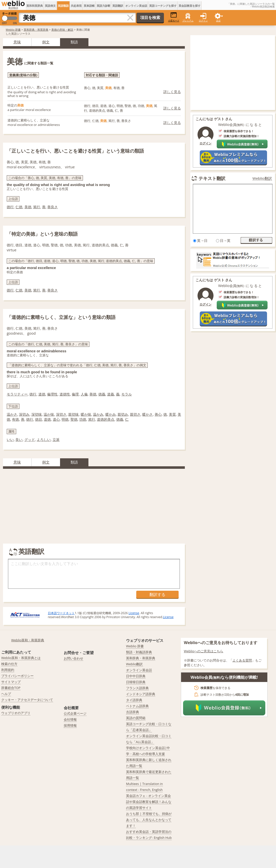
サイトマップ (11, 682)
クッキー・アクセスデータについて (27, 700)
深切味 (37, 414)
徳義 (102, 394)
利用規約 (8, 670)
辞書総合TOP (11, 688)
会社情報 (70, 719)
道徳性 (65, 394)
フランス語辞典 (137, 688)
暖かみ (111, 414)
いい (10, 439)
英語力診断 (103, 6)
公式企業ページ (75, 713)
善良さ (53, 207)
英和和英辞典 (35, 6)
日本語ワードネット (61, 613)
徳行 (10, 207)
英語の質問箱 (136, 718)
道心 (56, 419)
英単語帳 (89, 6)
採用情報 (70, 725)
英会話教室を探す (190, 6)
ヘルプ (6, 694)
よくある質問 (242, 660)
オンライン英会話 (136, 6)
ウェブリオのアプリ (16, 713)
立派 (56, 439)
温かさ (12, 414)
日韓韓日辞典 (136, 682)
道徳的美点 (106, 419)
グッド (30, 439)
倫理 (75, 394)
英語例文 (50, 6)
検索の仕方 (9, 664)
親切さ (135, 414)
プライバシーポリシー (17, 676)
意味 (17, 42)
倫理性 (52, 394)
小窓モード (174, 17)
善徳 (93, 394)
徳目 (39, 419)
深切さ (61, 414)
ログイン (203, 21)
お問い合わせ (73, 658)
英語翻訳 (118, 6)
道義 (111, 394)
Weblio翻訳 (262, 178)
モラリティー (17, 394)
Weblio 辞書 (13, 30)
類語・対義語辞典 (139, 652)
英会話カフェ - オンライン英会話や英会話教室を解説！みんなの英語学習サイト (149, 802)
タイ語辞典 (134, 700)
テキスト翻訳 (212, 178)
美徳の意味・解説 (62, 30)
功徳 (83, 419)
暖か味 (86, 414)
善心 (158, 414)
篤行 (37, 207)
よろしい (44, 439)
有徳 (15, 419)
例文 (46, 42)
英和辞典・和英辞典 (36, 30)
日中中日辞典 (136, 676)
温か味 (49, 414)
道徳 (42, 394)
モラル (127, 394)
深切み (24, 414)
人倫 (84, 394)
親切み (123, 414)
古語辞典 (133, 712)
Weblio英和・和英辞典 (28, 640)
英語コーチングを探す (163, 6)
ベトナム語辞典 (137, 706)
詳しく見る (172, 92)
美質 (172, 414)
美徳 (28, 207)
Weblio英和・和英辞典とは (21, 658)
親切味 (73, 414)
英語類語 (63, 6)
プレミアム (188, 21)
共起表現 (76, 6)
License (134, 613)
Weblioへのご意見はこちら (204, 651)
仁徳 (19, 207)
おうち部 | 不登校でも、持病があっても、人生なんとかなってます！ (149, 820)
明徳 (65, 419)
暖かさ (147, 414)
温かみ (98, 414)
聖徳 (74, 419)
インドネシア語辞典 (141, 694)
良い (19, 439)
